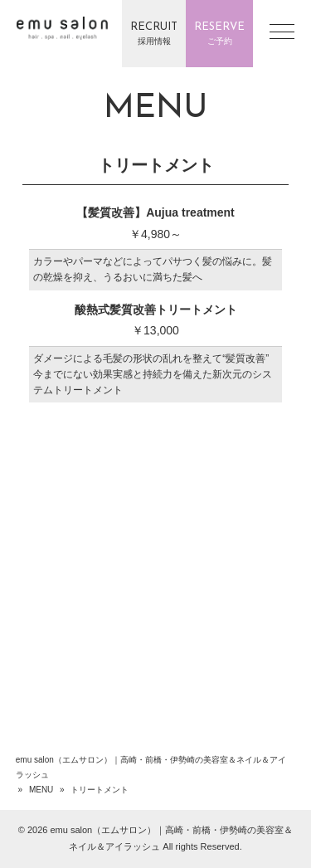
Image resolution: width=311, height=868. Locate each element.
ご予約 (219, 32)
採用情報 (154, 32)
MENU (41, 790)
